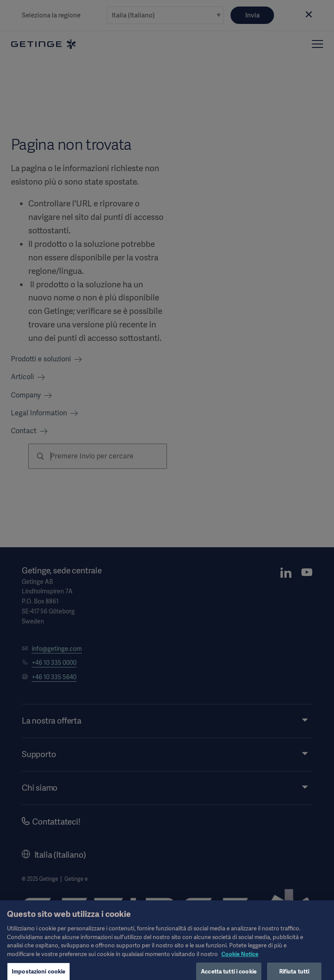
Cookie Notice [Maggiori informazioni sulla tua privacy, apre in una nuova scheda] (240, 959)
